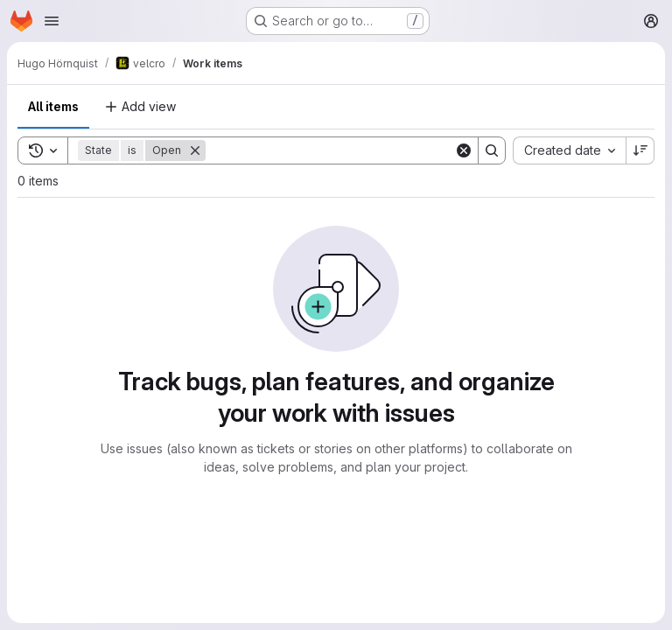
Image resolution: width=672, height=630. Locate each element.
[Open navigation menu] (52, 21)
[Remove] (195, 150)
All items (53, 106)
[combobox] (569, 150)
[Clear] (464, 150)
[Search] (330, 150)
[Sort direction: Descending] (640, 150)
